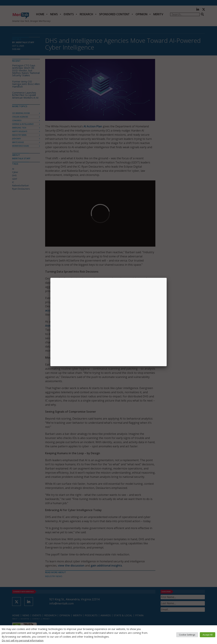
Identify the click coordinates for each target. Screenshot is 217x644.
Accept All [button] (208, 635)
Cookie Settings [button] (187, 635)
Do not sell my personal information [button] (23, 640)
